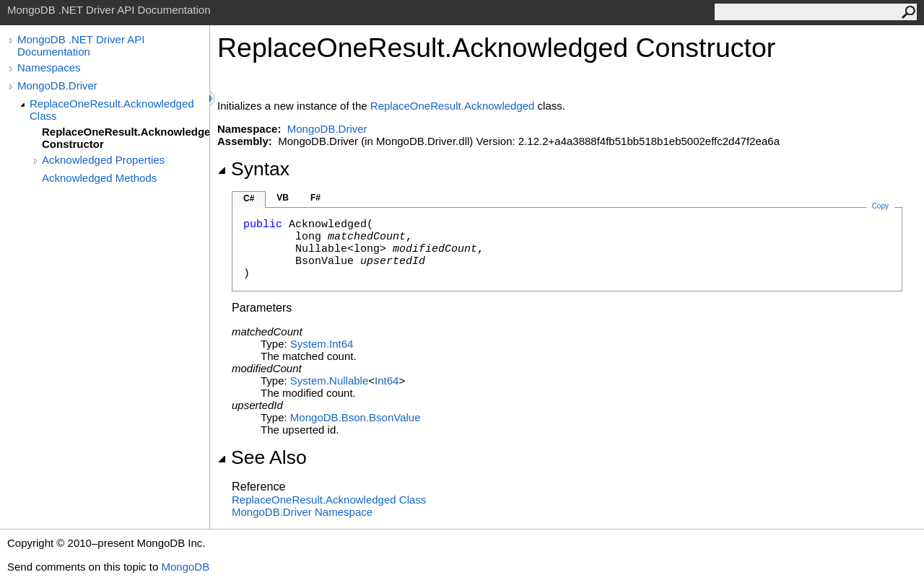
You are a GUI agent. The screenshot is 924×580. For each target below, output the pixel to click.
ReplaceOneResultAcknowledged (453, 106)
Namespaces (49, 67)
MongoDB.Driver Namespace (302, 512)
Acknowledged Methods (99, 178)
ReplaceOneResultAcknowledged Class (329, 500)
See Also (262, 457)
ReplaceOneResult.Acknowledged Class (112, 110)
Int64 (387, 381)
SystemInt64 (322, 344)
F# (315, 198)
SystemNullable (329, 381)
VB (283, 198)
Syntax (253, 169)
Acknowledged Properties (103, 160)
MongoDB (185, 567)
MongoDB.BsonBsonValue (356, 417)
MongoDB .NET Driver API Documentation (81, 45)
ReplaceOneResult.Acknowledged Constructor (126, 138)
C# (249, 198)
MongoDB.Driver (57, 85)
